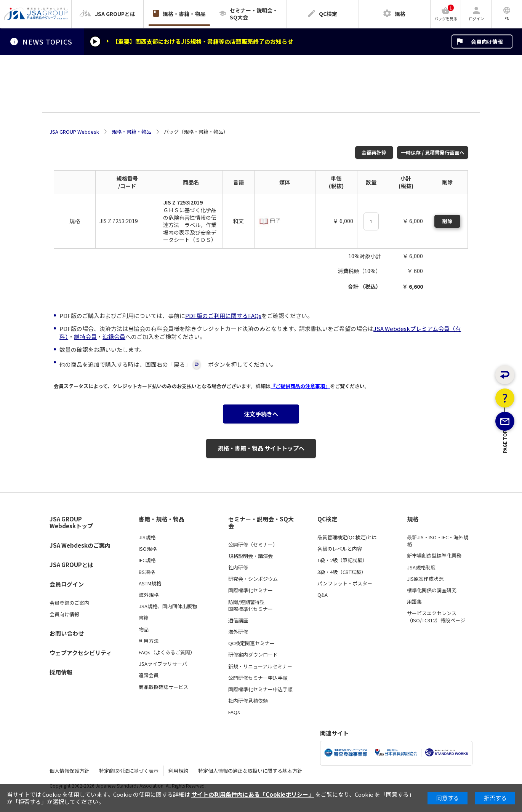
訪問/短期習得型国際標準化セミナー (251, 606)
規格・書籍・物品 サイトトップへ (261, 448)
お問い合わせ (67, 633)
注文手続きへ (261, 414)
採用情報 (61, 672)
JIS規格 (147, 537)
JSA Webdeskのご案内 (80, 545)
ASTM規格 (150, 583)
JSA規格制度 (421, 567)
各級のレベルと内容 (340, 549)
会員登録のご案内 (69, 603)
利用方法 (149, 641)
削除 (447, 221)
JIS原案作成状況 (425, 579)
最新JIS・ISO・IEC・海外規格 (438, 541)
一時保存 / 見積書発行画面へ (433, 153)
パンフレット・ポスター (345, 583)
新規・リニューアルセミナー (260, 667)
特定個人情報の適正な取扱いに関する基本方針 (250, 771)
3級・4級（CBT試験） (342, 572)
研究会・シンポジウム (253, 579)
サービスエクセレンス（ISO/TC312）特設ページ (436, 617)
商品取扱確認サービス (163, 687)
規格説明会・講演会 (251, 556)
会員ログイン (67, 584)
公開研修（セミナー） (253, 545)
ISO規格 (148, 549)
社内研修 (238, 567)
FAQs (234, 712)
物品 (144, 630)
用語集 (414, 602)
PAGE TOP (505, 480)
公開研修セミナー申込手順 (258, 678)
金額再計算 (374, 153)
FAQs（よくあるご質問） (167, 652)
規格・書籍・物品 (131, 132)
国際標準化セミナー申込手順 (260, 689)
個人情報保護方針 (69, 771)
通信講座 (238, 620)
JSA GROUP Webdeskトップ (71, 523)
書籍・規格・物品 (162, 519)
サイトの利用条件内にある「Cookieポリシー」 (253, 794)
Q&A (323, 595)
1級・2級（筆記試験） (342, 560)
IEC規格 (147, 560)
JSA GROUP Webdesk (74, 132)
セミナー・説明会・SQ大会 (261, 523)
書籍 (144, 618)
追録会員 (114, 336)
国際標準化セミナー (251, 590)
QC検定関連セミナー (251, 643)
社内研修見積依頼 (248, 701)
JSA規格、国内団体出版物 (168, 606)
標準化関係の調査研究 (432, 590)
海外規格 (149, 595)
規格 (413, 519)
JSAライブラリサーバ (163, 664)
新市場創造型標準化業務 (434, 556)
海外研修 (238, 632)
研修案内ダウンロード (253, 655)
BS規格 (147, 572)
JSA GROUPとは (71, 565)
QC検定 (327, 519)
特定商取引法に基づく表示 (129, 771)
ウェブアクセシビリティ (81, 653)
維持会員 (85, 336)
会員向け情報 (487, 42)
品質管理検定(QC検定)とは (347, 537)
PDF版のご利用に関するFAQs (223, 316)
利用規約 (178, 771)
